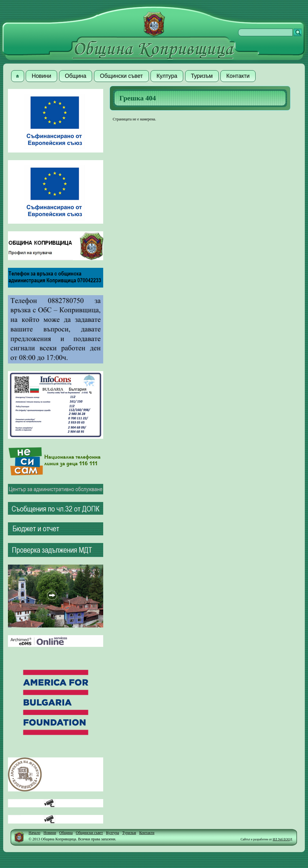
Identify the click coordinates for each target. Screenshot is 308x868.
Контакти (147, 833)
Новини (50, 833)
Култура (113, 833)
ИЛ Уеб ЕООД (282, 839)
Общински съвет (89, 833)
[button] (18, 76)
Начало (34, 833)
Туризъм (129, 833)
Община (66, 833)
